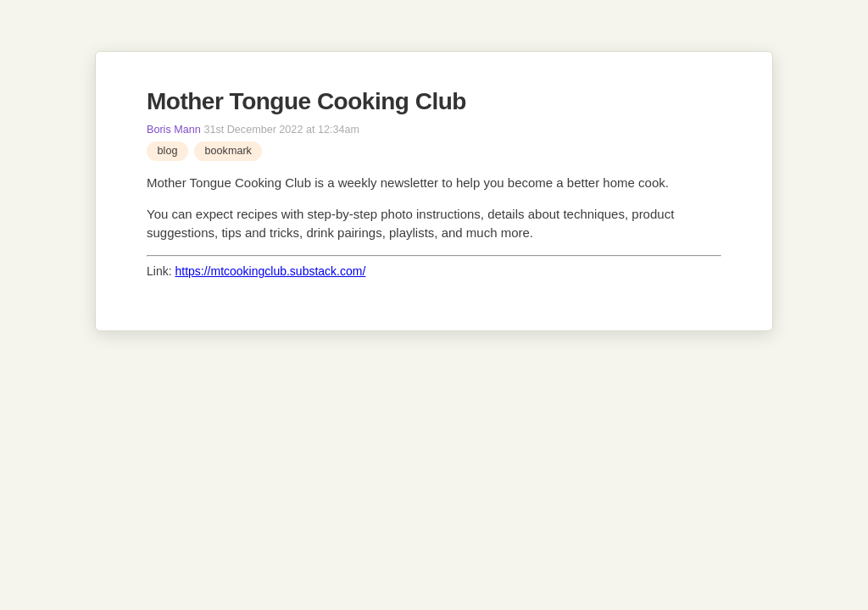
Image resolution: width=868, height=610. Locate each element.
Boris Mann (174, 130)
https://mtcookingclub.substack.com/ (270, 271)
